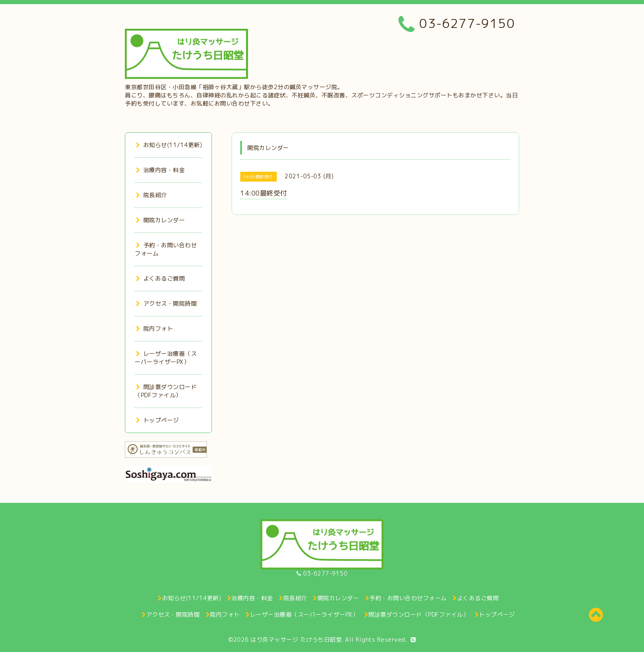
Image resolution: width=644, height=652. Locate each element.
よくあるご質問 (160, 278)
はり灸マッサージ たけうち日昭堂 (296, 639)
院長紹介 (152, 195)
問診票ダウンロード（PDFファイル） (166, 391)
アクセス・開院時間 (166, 303)
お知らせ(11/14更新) (169, 145)
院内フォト (154, 328)
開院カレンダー (160, 220)
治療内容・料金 (160, 170)
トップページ (158, 420)
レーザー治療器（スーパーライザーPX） (166, 358)
